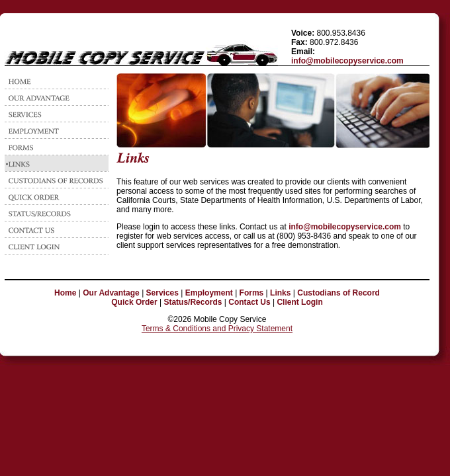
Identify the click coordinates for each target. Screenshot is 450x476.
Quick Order (134, 302)
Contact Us (249, 302)
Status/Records (193, 302)
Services (162, 293)
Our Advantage (111, 293)
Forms (252, 293)
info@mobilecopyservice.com (347, 61)
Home (65, 293)
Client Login (299, 302)
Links (280, 293)
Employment (209, 293)
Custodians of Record (338, 293)
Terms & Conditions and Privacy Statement (217, 329)
